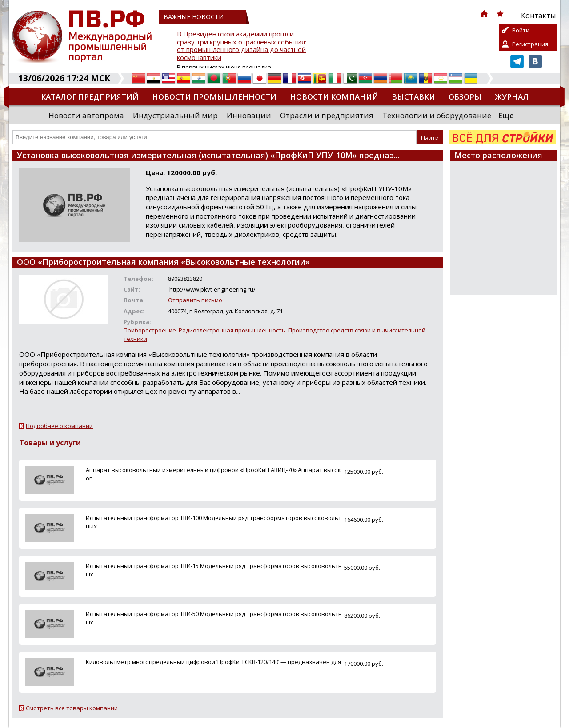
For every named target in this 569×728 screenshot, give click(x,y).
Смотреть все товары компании (72, 708)
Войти (521, 30)
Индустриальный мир (175, 115)
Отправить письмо (195, 300)
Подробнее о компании (59, 426)
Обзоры (465, 97)
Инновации (249, 115)
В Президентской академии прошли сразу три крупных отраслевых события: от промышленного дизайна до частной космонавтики (242, 46)
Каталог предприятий (90, 97)
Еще (506, 115)
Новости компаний (334, 97)
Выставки (413, 97)
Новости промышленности (214, 97)
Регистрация (530, 44)
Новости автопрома (86, 115)
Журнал (512, 97)
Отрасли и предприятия (327, 115)
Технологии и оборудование (437, 115)
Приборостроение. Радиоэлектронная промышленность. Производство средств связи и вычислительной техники (274, 334)
